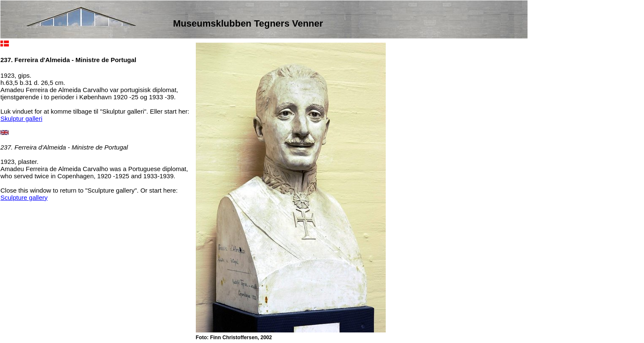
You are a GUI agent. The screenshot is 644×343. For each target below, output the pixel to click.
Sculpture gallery (24, 197)
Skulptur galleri (21, 118)
